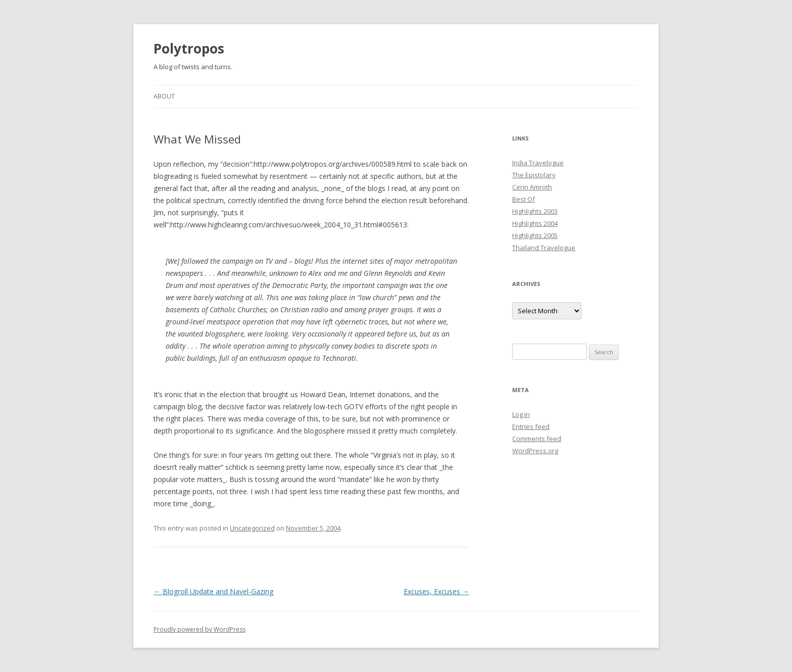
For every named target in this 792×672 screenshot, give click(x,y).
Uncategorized (252, 528)
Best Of (524, 199)
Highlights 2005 (535, 235)
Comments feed (537, 439)
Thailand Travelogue (544, 248)
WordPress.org (535, 451)
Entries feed (531, 426)
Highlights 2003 (535, 211)
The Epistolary (534, 175)
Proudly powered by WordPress (200, 629)
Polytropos (189, 49)
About (164, 96)
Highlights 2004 (535, 223)
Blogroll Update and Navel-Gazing (213, 591)
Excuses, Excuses (436, 591)
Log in (521, 414)
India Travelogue (538, 163)
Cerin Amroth (532, 187)
